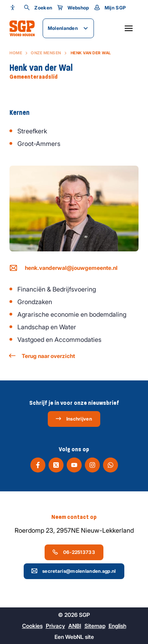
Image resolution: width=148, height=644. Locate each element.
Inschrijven (74, 419)
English (117, 626)
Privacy (55, 626)
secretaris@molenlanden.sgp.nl (74, 571)
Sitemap (95, 626)
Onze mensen (46, 53)
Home (16, 53)
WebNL (74, 637)
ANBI (75, 626)
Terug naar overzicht (42, 356)
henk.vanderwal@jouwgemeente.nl (64, 268)
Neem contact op (74, 517)
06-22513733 (74, 552)
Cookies (32, 626)
